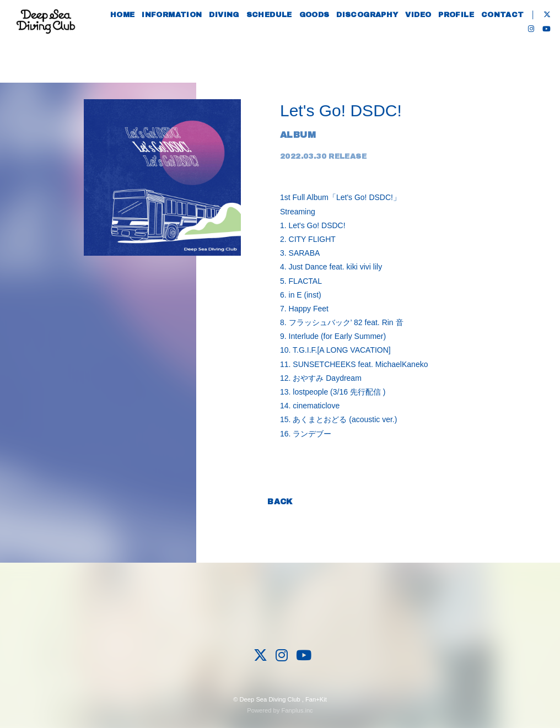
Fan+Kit (316, 699)
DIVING (238, 43)
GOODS (329, 43)
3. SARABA (300, 253)
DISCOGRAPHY (381, 43)
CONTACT (517, 43)
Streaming (298, 212)
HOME (137, 43)
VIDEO (433, 43)
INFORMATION (186, 43)
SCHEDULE (284, 43)
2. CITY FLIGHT (308, 239)
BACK (280, 502)
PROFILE (470, 43)
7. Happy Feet (304, 309)
